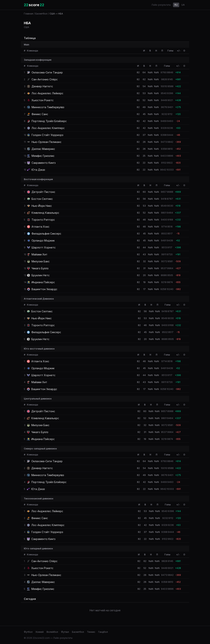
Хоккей (40, 632)
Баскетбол (41, 14)
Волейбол (52, 632)
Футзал (65, 632)
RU (176, 5)
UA (183, 5)
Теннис (91, 632)
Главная (28, 14)
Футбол (28, 632)
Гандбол (103, 632)
